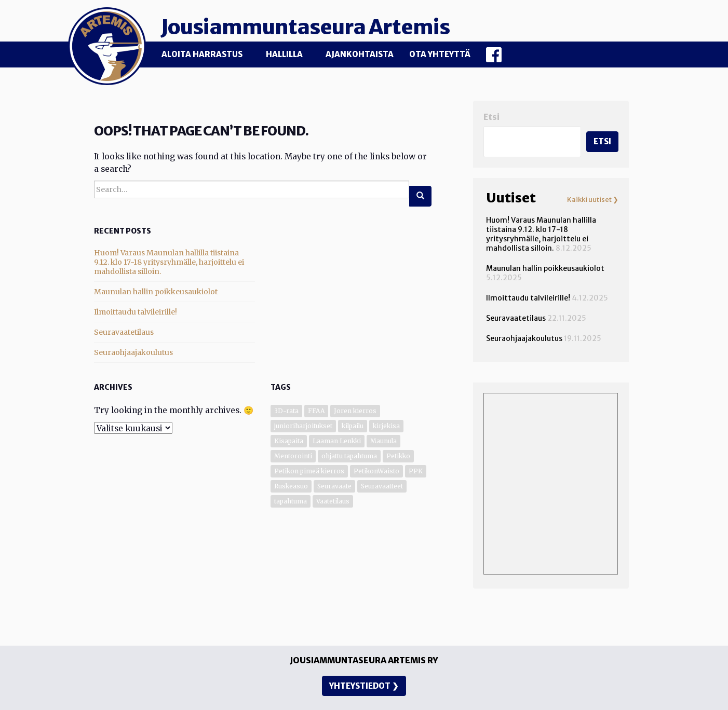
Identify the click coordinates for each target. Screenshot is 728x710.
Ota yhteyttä (440, 54)
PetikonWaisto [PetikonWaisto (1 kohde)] (376, 471)
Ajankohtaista (360, 54)
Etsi (491, 117)
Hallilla (284, 54)
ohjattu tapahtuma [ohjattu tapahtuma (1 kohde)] (349, 456)
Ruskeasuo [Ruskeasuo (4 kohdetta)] (291, 486)
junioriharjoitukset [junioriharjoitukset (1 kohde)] (303, 426)
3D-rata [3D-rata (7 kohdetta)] (286, 411)
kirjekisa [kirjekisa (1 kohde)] (386, 426)
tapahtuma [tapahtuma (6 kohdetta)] (291, 501)
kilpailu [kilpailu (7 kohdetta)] (353, 426)
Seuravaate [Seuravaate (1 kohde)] (334, 486)
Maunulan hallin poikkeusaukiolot (156, 292)
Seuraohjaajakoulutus (133, 352)
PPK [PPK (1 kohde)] (416, 471)
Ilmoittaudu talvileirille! (136, 312)
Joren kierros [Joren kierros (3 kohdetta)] (355, 411)
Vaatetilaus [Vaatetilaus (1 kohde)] (333, 501)
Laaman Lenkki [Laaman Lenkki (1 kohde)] (337, 441)
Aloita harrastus (202, 54)
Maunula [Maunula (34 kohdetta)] (383, 441)
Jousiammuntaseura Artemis (307, 27)
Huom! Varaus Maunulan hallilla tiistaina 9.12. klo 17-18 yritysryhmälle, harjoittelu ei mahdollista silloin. (169, 262)
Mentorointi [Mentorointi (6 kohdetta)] (293, 456)
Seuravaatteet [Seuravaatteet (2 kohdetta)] (382, 486)
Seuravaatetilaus (124, 332)
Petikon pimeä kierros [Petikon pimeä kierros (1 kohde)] (309, 471)
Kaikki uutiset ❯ (593, 200)
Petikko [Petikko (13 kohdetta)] (398, 456)
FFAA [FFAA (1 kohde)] (316, 411)
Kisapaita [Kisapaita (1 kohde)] (289, 441)
